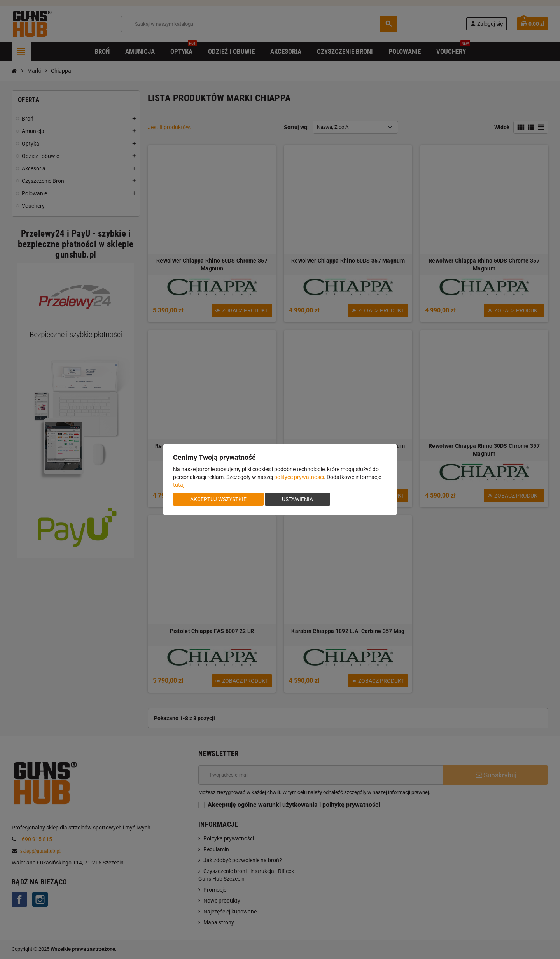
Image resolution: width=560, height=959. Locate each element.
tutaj (179, 485)
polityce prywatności (299, 477)
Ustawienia (297, 499)
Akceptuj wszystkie (218, 499)
